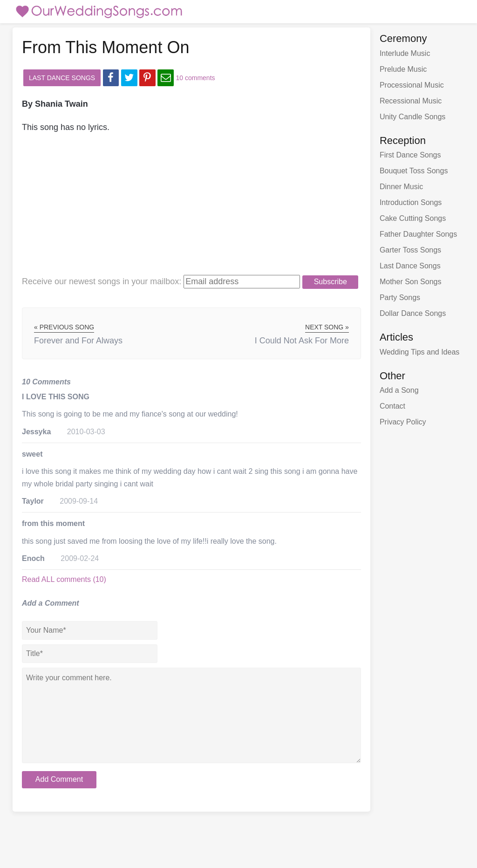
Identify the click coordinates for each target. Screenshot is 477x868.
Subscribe (330, 282)
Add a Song (399, 390)
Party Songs (400, 297)
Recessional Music (411, 101)
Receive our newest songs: (102, 281)
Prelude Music (403, 69)
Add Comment (59, 779)
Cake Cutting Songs (413, 218)
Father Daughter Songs (418, 234)
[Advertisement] (177, 209)
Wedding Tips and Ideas (419, 352)
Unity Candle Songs (412, 117)
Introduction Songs (411, 202)
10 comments (196, 78)
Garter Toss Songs (410, 250)
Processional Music (412, 85)
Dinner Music (401, 187)
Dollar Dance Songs (413, 313)
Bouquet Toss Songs (414, 171)
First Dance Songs (410, 155)
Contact (392, 406)
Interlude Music (405, 53)
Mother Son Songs (411, 282)
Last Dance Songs (62, 78)
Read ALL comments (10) (64, 579)
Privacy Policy (403, 422)
